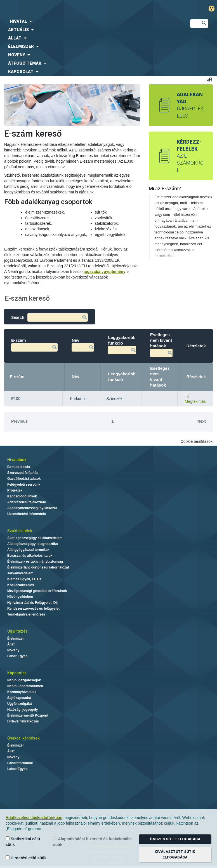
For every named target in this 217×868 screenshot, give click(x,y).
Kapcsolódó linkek (22, 496)
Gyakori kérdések (23, 738)
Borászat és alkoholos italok (30, 556)
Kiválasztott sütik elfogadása (175, 854)
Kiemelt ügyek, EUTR (24, 579)
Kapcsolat (16, 673)
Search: (49, 317)
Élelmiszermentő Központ (28, 715)
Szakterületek (20, 531)
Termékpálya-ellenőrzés (26, 614)
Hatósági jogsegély (23, 710)
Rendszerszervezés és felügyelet (33, 609)
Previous (19, 421)
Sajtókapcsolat (19, 698)
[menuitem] (90, 21)
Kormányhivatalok (22, 692)
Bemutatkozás (19, 467)
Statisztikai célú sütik (23, 842)
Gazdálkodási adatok (24, 479)
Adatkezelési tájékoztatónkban (34, 818)
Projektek (15, 490)
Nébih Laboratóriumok (25, 686)
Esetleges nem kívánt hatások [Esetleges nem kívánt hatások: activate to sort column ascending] (160, 377)
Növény (13, 650)
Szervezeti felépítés (23, 473)
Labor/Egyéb (17, 656)
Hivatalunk (17, 460)
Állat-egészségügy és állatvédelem (35, 538)
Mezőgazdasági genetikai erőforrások (37, 591)
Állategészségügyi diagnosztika (33, 544)
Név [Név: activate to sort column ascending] (76, 377)
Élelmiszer (16, 638)
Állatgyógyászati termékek (28, 550)
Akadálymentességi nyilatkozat (32, 508)
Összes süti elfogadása (175, 839)
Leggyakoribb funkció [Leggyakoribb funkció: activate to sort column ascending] (122, 377)
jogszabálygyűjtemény (104, 272)
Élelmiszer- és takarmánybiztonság (35, 561)
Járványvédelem (20, 573)
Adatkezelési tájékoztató (27, 502)
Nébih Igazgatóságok (24, 680)
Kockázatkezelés (21, 585)
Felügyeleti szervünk (24, 485)
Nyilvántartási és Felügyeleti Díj (32, 603)
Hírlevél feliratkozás (23, 721)
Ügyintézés (17, 631)
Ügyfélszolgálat (20, 704)
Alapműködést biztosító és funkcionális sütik (92, 842)
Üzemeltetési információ (27, 514)
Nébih (74, 9)
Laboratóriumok (20, 763)
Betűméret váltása (209, 79)
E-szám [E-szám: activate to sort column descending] (17, 377)
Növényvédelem (20, 597)
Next (202, 421)
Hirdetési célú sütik (26, 858)
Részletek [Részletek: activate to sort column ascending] (196, 377)
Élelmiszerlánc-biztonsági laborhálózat (38, 567)
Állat (11, 644)
